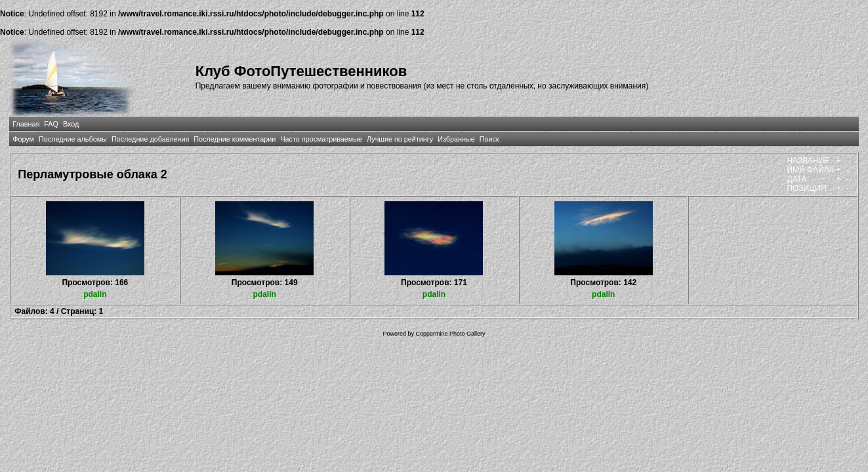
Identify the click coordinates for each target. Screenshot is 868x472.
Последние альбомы (73, 139)
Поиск (489, 139)
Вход (71, 124)
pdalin (95, 294)
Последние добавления (150, 139)
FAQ (51, 124)
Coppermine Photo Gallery (450, 334)
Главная (26, 124)
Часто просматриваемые (321, 139)
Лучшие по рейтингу (400, 139)
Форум (23, 139)
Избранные (456, 139)
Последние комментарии (235, 139)
